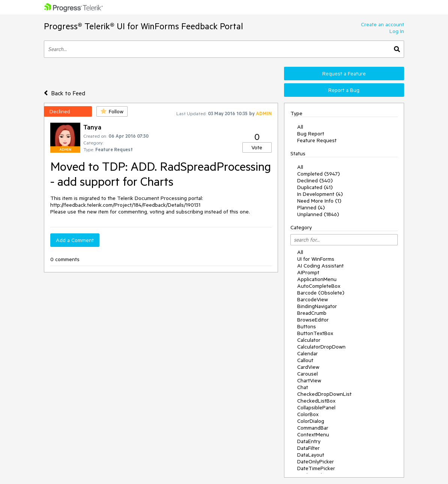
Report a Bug (344, 90)
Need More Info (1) (319, 201)
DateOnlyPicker (316, 461)
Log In (397, 31)
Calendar (307, 353)
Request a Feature (344, 74)
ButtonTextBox (315, 333)
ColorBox (308, 414)
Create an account (383, 24)
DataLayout (311, 455)
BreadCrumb (312, 313)
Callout (305, 360)
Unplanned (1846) (318, 214)
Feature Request (317, 140)
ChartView (309, 380)
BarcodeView (313, 299)
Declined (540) (315, 180)
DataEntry (309, 441)
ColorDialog (311, 421)
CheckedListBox (316, 401)
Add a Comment (75, 240)
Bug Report (311, 134)
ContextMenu (313, 434)
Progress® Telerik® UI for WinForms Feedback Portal (144, 26)
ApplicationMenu (317, 279)
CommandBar (313, 428)
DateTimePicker (316, 468)
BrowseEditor (313, 320)
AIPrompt (308, 272)
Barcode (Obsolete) (321, 293)
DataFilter (308, 448)
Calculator (309, 340)
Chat (303, 387)
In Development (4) (320, 194)
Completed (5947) (319, 174)
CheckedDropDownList (324, 394)
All (300, 127)
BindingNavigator (317, 306)
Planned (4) (311, 207)
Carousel (307, 374)
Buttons (307, 326)
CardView (308, 367)
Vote (257, 147)
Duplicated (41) (315, 187)
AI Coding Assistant (320, 266)
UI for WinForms (316, 259)
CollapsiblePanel (316, 407)
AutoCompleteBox (319, 286)
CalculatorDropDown (321, 347)
